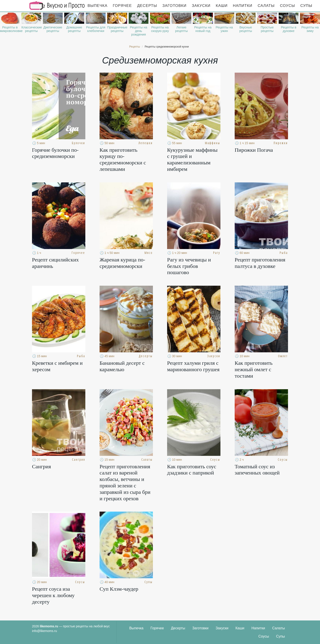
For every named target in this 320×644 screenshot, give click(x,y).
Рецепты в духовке (289, 29)
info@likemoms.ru (44, 631)
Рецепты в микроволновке (10, 29)
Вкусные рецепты (246, 29)
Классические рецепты (31, 29)
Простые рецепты (267, 29)
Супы (306, 6)
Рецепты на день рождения (139, 31)
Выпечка (98, 6)
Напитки (243, 6)
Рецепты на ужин (224, 29)
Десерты (147, 6)
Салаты (266, 6)
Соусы (288, 6)
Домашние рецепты (74, 29)
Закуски (201, 6)
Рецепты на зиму (310, 29)
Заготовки (174, 6)
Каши (222, 6)
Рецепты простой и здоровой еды (57, 6)
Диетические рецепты (53, 29)
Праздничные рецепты (117, 29)
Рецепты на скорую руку (160, 29)
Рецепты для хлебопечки (96, 29)
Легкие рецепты (181, 29)
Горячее (122, 6)
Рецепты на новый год (203, 29)
